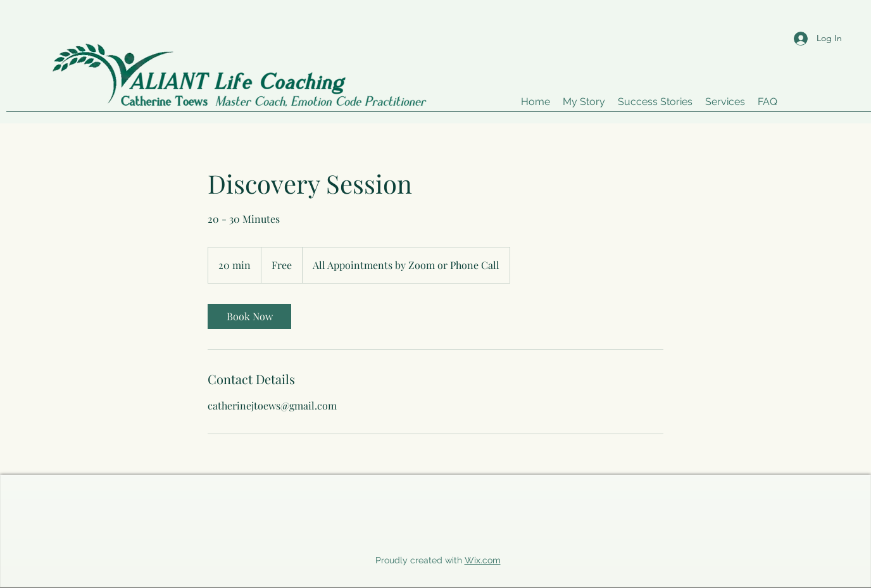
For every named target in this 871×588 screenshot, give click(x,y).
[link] (249, 316)
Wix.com (483, 560)
